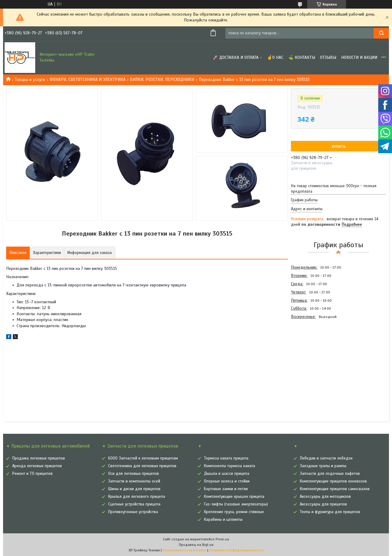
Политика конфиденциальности (236, 550)
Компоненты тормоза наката (230, 466)
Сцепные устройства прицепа (134, 504)
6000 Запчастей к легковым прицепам (143, 458)
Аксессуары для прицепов (323, 504)
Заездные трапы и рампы (323, 466)
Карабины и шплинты (223, 520)
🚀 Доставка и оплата (236, 57)
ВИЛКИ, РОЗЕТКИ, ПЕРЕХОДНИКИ (162, 79)
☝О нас (275, 57)
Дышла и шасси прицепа (227, 474)
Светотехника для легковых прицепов (142, 466)
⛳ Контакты (302, 57)
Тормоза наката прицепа (226, 458)
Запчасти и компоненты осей (134, 481)
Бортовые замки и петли (226, 489)
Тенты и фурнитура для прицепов (330, 512)
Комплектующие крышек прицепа (234, 497)
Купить (339, 146)
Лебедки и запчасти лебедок (326, 458)
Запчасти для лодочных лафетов (330, 474)
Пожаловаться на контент (185, 550)
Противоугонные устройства (133, 512)
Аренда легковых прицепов (37, 466)
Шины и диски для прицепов (134, 489)
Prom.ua (222, 539)
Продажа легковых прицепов (39, 458)
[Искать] (381, 33)
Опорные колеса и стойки (227, 481)
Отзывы (328, 57)
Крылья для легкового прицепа (137, 497)
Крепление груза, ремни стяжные (234, 512)
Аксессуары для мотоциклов (325, 497)
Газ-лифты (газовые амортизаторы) (236, 504)
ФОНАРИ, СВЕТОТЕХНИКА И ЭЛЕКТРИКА (88, 79)
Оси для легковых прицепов (134, 474)
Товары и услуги (30, 79)
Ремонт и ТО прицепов (32, 474)
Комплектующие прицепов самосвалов (335, 489)
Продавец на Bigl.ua (196, 545)
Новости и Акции (359, 57)
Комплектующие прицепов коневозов (333, 481)
